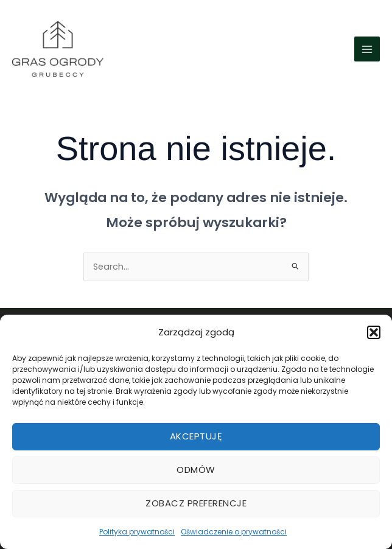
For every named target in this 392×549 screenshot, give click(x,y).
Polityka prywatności (137, 532)
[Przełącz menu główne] (367, 49)
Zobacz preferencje (196, 503)
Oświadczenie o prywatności (234, 532)
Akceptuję (196, 436)
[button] (374, 332)
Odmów (196, 470)
